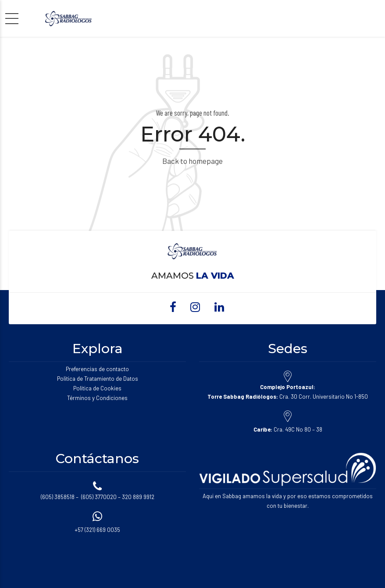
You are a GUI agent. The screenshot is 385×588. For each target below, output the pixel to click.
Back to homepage (192, 161)
